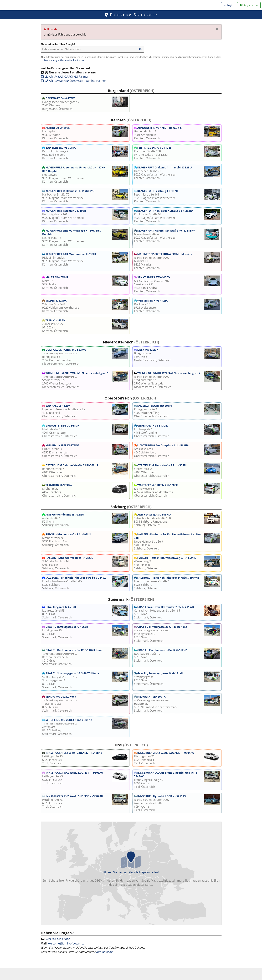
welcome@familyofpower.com (68, 943)
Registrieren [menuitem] (249, 5)
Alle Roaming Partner (73, 81)
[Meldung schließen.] (217, 29)
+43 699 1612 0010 (58, 939)
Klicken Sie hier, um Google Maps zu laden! (131, 869)
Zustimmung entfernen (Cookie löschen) (65, 60)
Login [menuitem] (229, 5)
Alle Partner (65, 77)
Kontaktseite (104, 952)
